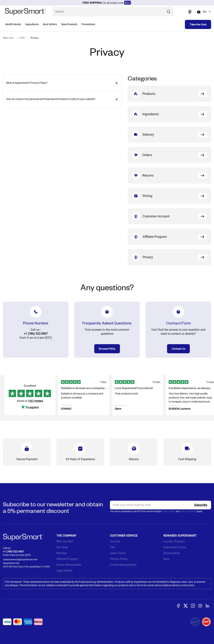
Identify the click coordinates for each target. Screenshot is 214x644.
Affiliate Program (67, 559)
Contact (115, 541)
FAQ (22, 38)
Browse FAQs (107, 349)
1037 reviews (35, 401)
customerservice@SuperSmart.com (20, 560)
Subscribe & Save (175, 547)
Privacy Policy (169, 511)
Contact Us (178, 349)
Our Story (62, 547)
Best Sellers (50, 24)
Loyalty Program (174, 541)
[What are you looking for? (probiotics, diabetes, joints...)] (113, 12)
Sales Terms (118, 553)
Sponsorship (172, 553)
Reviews (62, 553)
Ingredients (32, 24)
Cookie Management (123, 565)
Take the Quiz (198, 24)
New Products (69, 24)
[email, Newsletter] (160, 505)
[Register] (201, 505)
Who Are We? (65, 541)
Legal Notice (64, 571)
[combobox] (207, 12)
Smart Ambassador (69, 565)
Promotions (88, 24)
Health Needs (13, 24)
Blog (166, 559)
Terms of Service (188, 511)
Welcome (8, 38)
